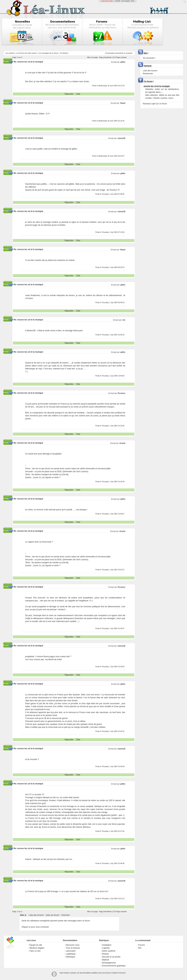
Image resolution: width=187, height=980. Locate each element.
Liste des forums (36, 915)
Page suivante (121, 57)
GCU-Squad (126, 1)
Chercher (65, 915)
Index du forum (52, 915)
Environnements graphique (114, 966)
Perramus (121, 393)
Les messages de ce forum (48, 53)
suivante (129, 53)
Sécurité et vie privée (111, 957)
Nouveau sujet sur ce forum (155, 104)
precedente (119, 53)
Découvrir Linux (73, 945)
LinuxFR (118, 1)
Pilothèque (70, 957)
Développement (109, 963)
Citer (78, 94)
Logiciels (106, 948)
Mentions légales (37, 948)
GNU (133, 1)
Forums (141, 945)
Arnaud (122, 443)
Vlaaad (123, 103)
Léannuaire (71, 951)
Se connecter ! (149, 58)
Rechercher (148, 74)
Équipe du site (36, 945)
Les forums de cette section (27, 53)
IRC (140, 948)
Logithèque (71, 954)
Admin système (109, 951)
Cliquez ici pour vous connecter (35, 927)
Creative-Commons (119, 973)
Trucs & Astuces (73, 948)
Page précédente (105, 57)
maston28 (121, 138)
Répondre (69, 94)
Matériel (105, 960)
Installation (107, 945)
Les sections (10, 53)
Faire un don (35, 951)
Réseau (105, 954)
